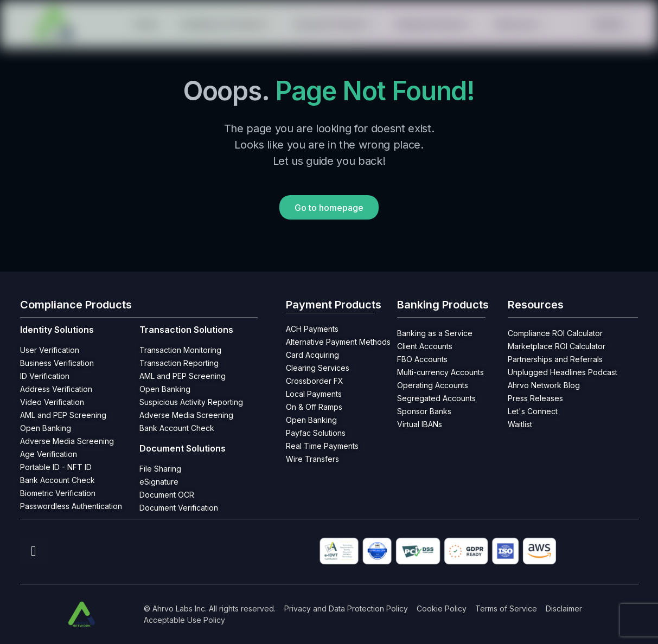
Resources (520, 24)
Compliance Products (226, 24)
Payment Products (335, 24)
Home (146, 24)
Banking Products (435, 24)
